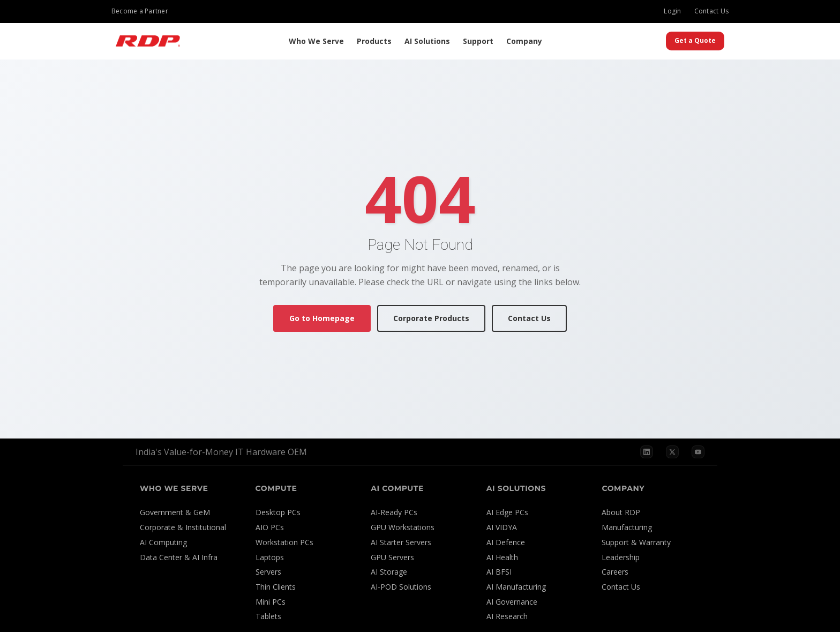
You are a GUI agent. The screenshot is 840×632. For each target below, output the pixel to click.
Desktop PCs (278, 512)
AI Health (502, 557)
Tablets (268, 616)
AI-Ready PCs (394, 512)
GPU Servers (392, 557)
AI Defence (506, 542)
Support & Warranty (636, 542)
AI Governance (512, 602)
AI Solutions (427, 41)
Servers (268, 572)
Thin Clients (276, 587)
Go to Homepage (322, 318)
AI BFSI (499, 572)
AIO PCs (270, 527)
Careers (615, 572)
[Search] (655, 41)
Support (478, 41)
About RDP (621, 512)
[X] (672, 452)
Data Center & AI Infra (179, 557)
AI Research (507, 616)
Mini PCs (271, 602)
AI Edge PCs (507, 512)
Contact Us (711, 11)
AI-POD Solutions (401, 587)
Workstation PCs (284, 542)
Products (374, 41)
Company (524, 41)
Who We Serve (316, 41)
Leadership (621, 557)
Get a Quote (695, 40)
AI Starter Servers (401, 542)
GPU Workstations (403, 527)
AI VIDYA (502, 527)
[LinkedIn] (647, 452)
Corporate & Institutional (183, 527)
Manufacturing (627, 527)
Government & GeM (175, 512)
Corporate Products (431, 318)
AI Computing (163, 542)
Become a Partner (140, 11)
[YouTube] (698, 452)
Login (672, 11)
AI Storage (389, 572)
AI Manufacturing (516, 587)
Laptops (270, 557)
